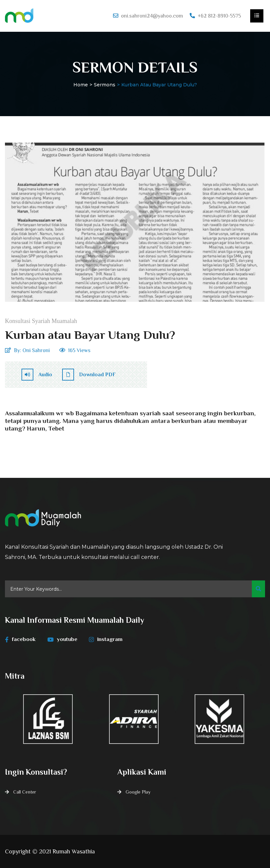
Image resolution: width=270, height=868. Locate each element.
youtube (62, 639)
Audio (37, 375)
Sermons (105, 85)
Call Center (25, 792)
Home (81, 85)
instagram (106, 639)
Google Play (138, 792)
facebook (20, 639)
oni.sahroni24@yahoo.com (152, 16)
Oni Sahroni (36, 350)
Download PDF (89, 375)
